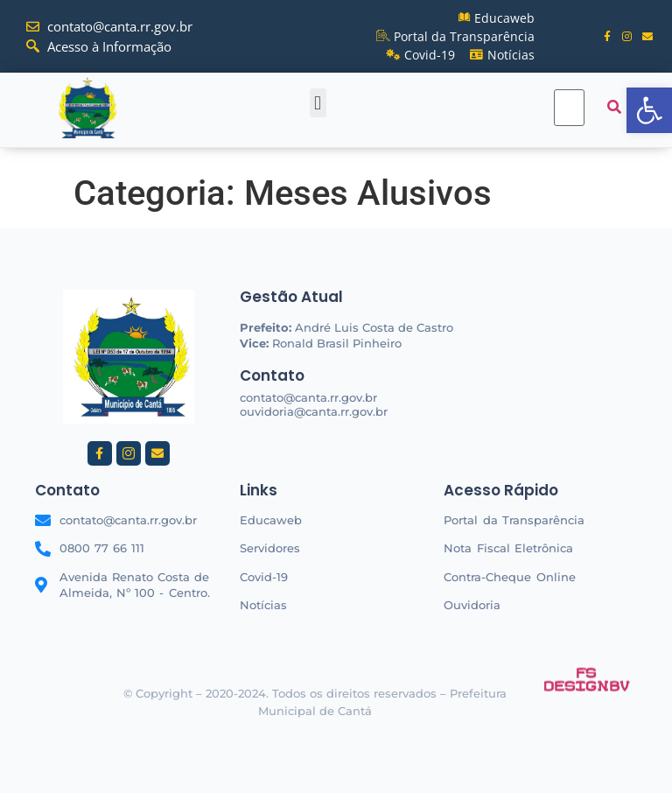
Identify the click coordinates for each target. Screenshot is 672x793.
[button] (318, 103)
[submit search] (614, 107)
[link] (649, 110)
